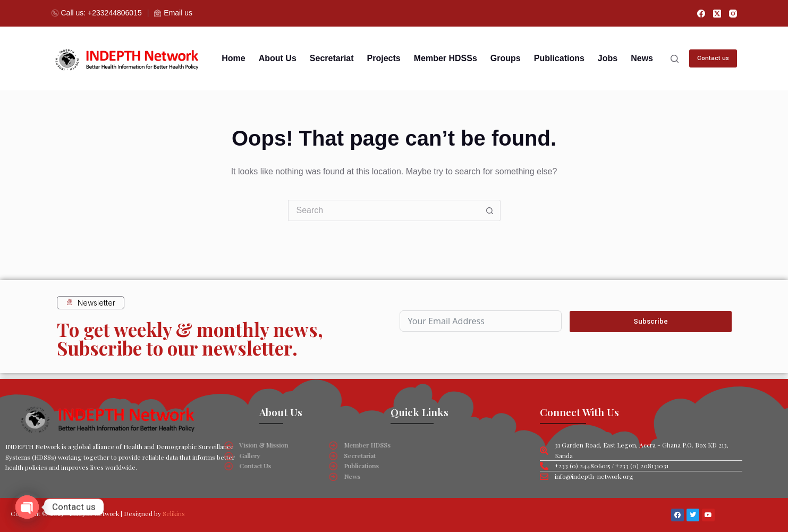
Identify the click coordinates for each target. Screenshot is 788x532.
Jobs (608, 58)
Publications (559, 58)
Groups (506, 58)
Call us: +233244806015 (97, 13)
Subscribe (651, 321)
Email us (173, 13)
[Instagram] (733, 14)
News (642, 58)
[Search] (675, 59)
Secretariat (332, 58)
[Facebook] (701, 14)
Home (233, 58)
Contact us (713, 58)
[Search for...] (384, 210)
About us (278, 58)
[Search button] (490, 210)
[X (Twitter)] (717, 14)
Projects (384, 58)
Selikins (174, 513)
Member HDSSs (446, 58)
